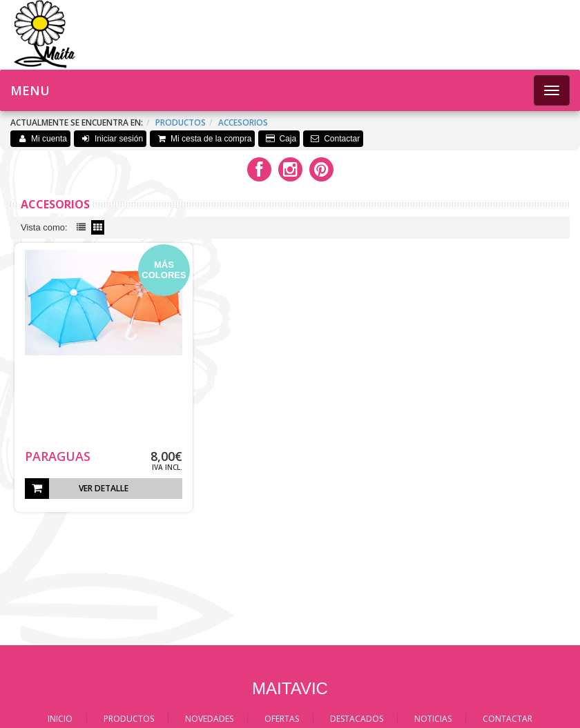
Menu (30, 90)
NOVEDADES (209, 719)
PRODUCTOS (129, 719)
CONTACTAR (507, 719)
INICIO (60, 719)
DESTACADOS (357, 719)
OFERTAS (282, 719)
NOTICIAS (433, 719)
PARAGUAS (58, 456)
